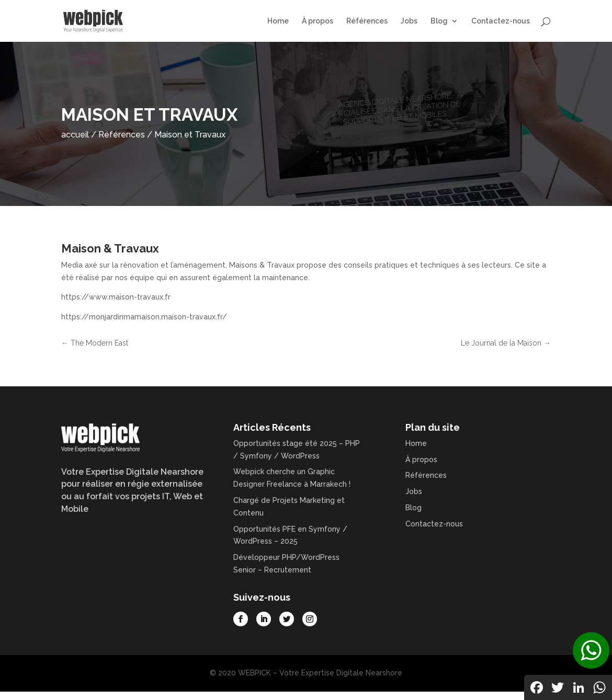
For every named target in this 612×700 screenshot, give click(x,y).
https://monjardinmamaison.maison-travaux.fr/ (144, 317)
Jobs (409, 21)
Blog (439, 21)
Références (367, 21)
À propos (318, 21)
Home (278, 21)
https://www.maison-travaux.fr (116, 297)
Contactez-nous (501, 21)
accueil (75, 135)
